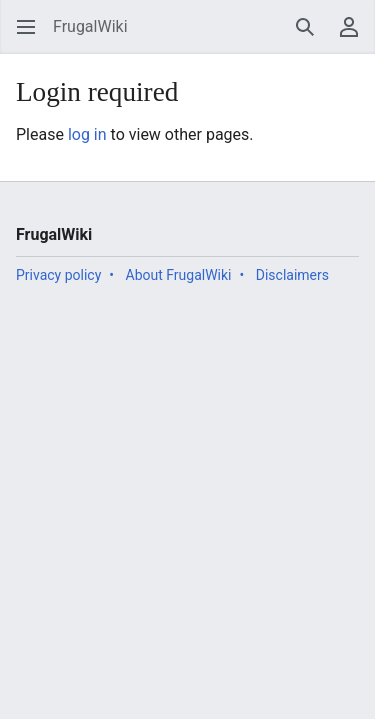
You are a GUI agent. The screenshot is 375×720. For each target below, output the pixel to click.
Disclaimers (292, 275)
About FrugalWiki (179, 275)
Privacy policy (58, 275)
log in (87, 134)
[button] (26, 27)
